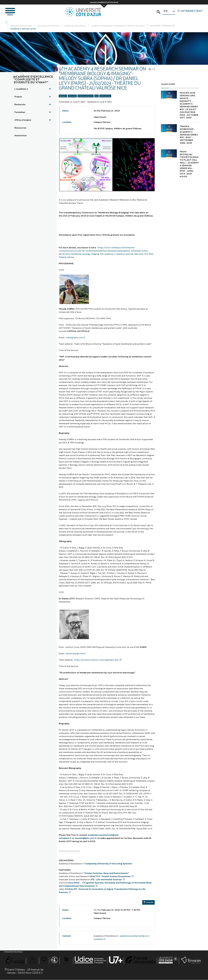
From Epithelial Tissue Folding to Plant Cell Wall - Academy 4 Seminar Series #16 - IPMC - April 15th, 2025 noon (189, 165)
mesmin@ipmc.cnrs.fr (86, 839)
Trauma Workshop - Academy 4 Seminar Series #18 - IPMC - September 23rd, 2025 (189, 135)
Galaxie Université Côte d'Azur (104, 2)
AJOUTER (148, 903)
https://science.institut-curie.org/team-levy (96, 660)
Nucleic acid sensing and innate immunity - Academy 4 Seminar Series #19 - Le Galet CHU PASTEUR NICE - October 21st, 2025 (189, 106)
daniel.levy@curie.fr (76, 654)
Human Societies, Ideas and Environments (106, 874)
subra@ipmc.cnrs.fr (75, 338)
